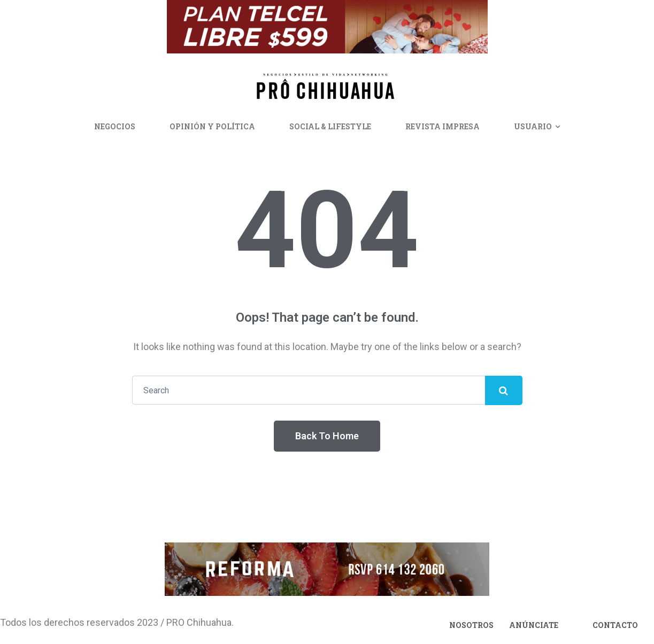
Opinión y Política (212, 126)
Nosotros (471, 625)
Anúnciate (534, 625)
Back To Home (327, 436)
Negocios (115, 126)
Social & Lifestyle (330, 126)
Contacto (615, 625)
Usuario (533, 126)
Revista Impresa (443, 126)
